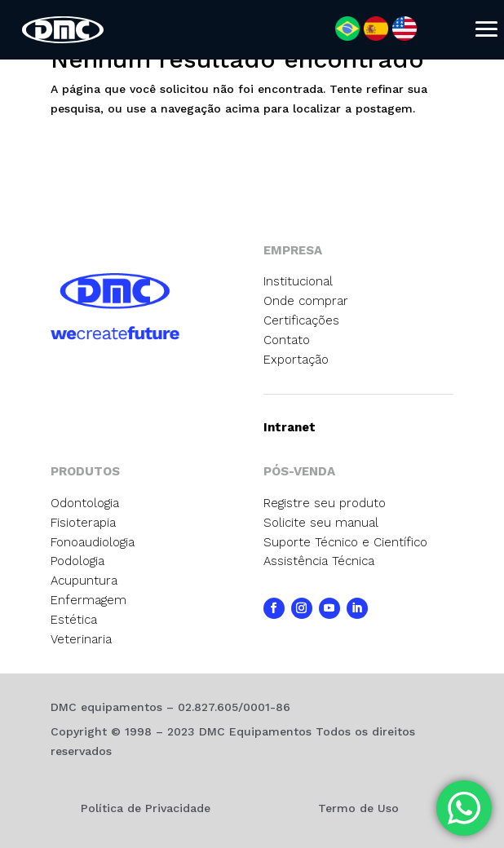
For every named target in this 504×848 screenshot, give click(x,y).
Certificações (301, 320)
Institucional (298, 281)
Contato (287, 340)
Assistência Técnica (319, 561)
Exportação (296, 360)
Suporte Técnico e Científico (345, 542)
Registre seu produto (325, 503)
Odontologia (85, 503)
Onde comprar (306, 301)
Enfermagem (88, 600)
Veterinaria (81, 639)
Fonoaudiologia (93, 542)
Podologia (77, 561)
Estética (74, 620)
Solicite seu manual (321, 523)
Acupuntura (84, 581)
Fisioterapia (83, 523)
